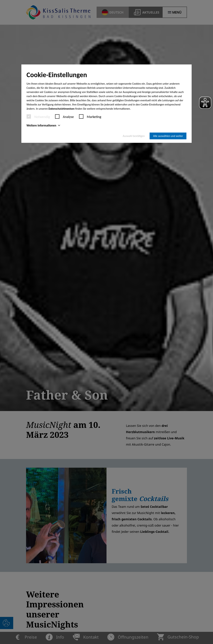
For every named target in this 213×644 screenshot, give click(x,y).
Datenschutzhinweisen (62, 109)
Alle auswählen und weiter (168, 136)
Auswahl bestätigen (134, 136)
